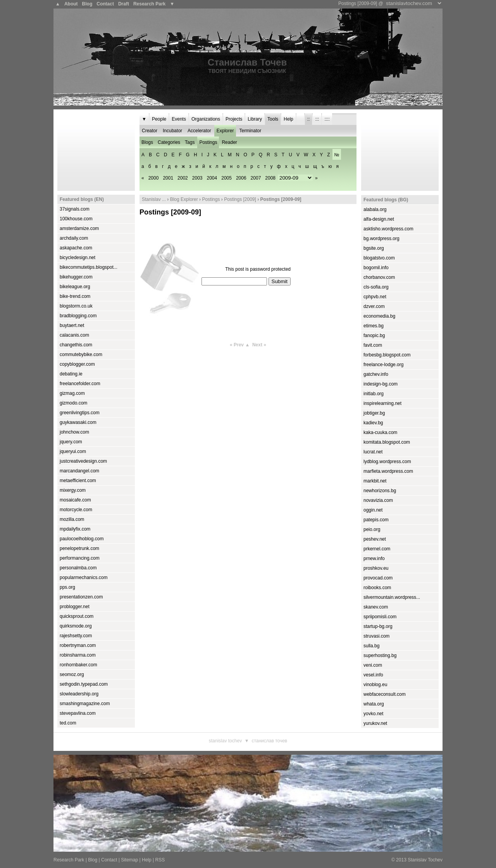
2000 (154, 178)
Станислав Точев (247, 62)
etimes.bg (374, 326)
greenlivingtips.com (80, 413)
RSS (160, 860)
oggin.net (373, 510)
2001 (168, 178)
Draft (124, 4)
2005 (226, 178)
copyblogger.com (77, 364)
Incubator (172, 131)
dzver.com (374, 306)
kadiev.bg (373, 423)
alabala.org (375, 209)
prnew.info (374, 558)
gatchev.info (376, 374)
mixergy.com (73, 490)
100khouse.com (76, 219)
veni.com (373, 665)
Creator (150, 131)
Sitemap (129, 860)
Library (255, 119)
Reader (229, 142)
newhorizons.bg (380, 491)
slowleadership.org (79, 694)
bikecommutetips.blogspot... (89, 267)
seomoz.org (72, 674)
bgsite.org (374, 248)
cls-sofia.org (376, 287)
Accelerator (199, 131)
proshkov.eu (376, 568)
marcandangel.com (79, 471)
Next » (259, 345)
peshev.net (375, 539)
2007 (256, 178)
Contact (105, 4)
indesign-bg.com (381, 384)
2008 (270, 178)
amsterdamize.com (79, 228)
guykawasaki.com (78, 422)
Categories (169, 142)
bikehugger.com (76, 277)
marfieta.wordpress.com (388, 471)
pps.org (67, 587)
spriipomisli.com (380, 617)
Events (179, 119)
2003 (197, 178)
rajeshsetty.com (76, 636)
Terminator (250, 131)
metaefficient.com (78, 481)
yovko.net (373, 714)
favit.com (373, 345)
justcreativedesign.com (83, 461)
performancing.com (80, 558)
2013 (401, 860)
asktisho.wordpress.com (388, 229)
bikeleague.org (75, 287)
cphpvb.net (375, 297)
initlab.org (374, 394)
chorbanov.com (379, 277)
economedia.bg (379, 316)
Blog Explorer (184, 199)
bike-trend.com (75, 296)
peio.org (372, 529)
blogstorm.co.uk (76, 306)
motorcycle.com (76, 510)
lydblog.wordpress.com (387, 462)
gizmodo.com (73, 403)
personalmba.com (78, 568)
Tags (190, 142)
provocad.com (378, 578)
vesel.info (373, 675)
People (159, 119)
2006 (241, 178)
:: (309, 119)
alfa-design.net (379, 219)
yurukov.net (375, 723)
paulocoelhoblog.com (82, 539)
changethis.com (76, 345)
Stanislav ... (154, 199)
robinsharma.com (78, 655)
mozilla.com (72, 519)
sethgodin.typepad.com (84, 684)
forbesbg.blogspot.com (387, 355)
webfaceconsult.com (385, 694)
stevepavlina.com (78, 713)
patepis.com (376, 520)
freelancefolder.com (80, 384)
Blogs (147, 142)
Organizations (206, 119)
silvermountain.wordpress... (392, 597)
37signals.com (75, 209)
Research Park (149, 4)
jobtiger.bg (374, 413)
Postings (208, 142)
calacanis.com (74, 335)
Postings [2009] (240, 199)
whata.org (374, 704)
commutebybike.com (81, 354)
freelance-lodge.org (383, 365)
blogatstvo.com (379, 258)
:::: (327, 119)
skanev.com (376, 607)
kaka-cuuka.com (380, 432)
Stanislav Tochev (225, 741)
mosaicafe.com (75, 500)
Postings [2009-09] (170, 212)
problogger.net (75, 607)
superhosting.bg (380, 655)
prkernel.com (377, 549)
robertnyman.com (78, 645)
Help (288, 119)
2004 (212, 178)
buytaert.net (72, 325)
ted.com (68, 723)
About (71, 4)
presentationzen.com (81, 597)
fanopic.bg (374, 335)
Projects (234, 119)
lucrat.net (373, 452)
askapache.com (76, 248)
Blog (87, 4)
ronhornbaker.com (78, 665)
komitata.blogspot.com (387, 442)
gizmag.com (72, 393)
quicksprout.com (77, 616)
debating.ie (71, 374)
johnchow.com (74, 432)
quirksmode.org (76, 626)
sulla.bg (371, 646)
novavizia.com (378, 500)
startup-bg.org (378, 626)
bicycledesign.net (77, 258)
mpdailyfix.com (75, 529)
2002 (183, 178)
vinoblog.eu (375, 685)
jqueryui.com (73, 451)
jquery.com (71, 442)
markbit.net (375, 481)
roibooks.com (377, 588)
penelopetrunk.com (79, 548)
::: (317, 119)
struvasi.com (376, 636)
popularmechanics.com (84, 578)
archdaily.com (74, 238)
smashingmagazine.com (85, 704)
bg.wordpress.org (381, 239)
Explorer (225, 131)
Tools (273, 119)
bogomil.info (376, 268)
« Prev (237, 345)
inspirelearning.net (382, 403)
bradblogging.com (78, 316)
